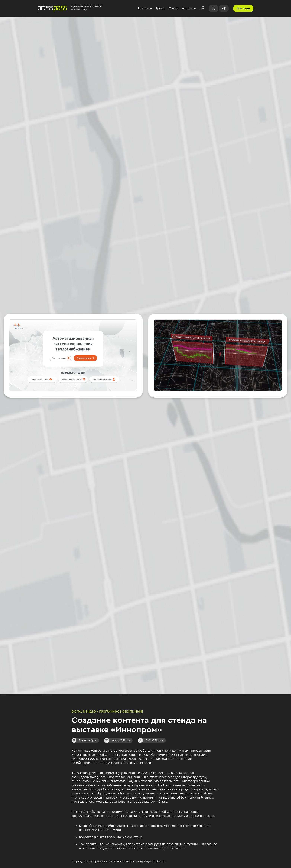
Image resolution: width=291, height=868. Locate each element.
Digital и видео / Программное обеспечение (107, 711)
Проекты (145, 8)
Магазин (243, 8)
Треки (160, 8)
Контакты (189, 8)
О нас (173, 8)
